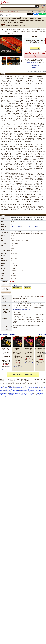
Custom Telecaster (12, 388)
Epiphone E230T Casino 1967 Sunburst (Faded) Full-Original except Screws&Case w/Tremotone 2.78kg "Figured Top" (29, 352)
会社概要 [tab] (12, 282)
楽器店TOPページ (17, 288)
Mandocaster (16, 395)
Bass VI (37, 390)
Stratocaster (3, 382)
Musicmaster (23, 389)
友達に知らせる (35, 66)
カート (36, 2)
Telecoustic (17, 393)
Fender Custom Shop (32, 395)
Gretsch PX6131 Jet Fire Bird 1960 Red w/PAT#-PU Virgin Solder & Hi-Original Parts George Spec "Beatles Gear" (40, 352)
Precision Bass (22, 382)
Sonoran (2, 393)
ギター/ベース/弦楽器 (9, 12)
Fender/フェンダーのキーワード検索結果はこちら (25, 383)
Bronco (19, 389)
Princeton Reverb (14, 392)
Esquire (43, 388)
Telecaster (7, 382)
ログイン (40, 2)
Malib (29, 392)
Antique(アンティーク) (40, 27)
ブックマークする (35, 48)
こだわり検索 (42, 6)
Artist (21, 395)
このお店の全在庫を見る (23, 374)
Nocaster (40, 388)
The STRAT (23, 386)
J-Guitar (6, 2)
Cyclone (34, 389)
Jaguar (6, 389)
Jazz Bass (17, 382)
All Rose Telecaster (28, 388)
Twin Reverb (21, 392)
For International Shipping (35, 64)
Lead (31, 389)
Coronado (2, 390)
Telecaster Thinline (34, 386)
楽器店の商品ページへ (33, 62)
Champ (41, 390)
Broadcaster (35, 388)
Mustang (10, 389)
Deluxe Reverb (7, 392)
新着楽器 (42, 7)
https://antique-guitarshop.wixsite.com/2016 (22, 310)
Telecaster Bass (23, 390)
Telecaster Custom (4, 388)
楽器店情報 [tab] (5, 282)
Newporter (33, 392)
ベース (17, 12)
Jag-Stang (43, 389)
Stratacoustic (11, 393)
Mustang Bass (29, 390)
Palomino (38, 392)
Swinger (28, 389)
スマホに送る (35, 67)
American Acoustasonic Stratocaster (26, 393)
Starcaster (7, 390)
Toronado (38, 389)
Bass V (34, 390)
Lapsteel (7, 395)
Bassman (2, 392)
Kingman (26, 392)
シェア (36, 14)
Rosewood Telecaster (20, 388)
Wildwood (6, 393)
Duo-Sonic (14, 389)
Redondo (42, 392)
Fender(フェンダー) (15, 229)
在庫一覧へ (43, 334)
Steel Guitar (11, 395)
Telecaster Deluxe (42, 386)
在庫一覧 (27, 288)
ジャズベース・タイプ (24, 12)
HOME (2, 12)
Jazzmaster (2, 389)
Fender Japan (25, 395)
